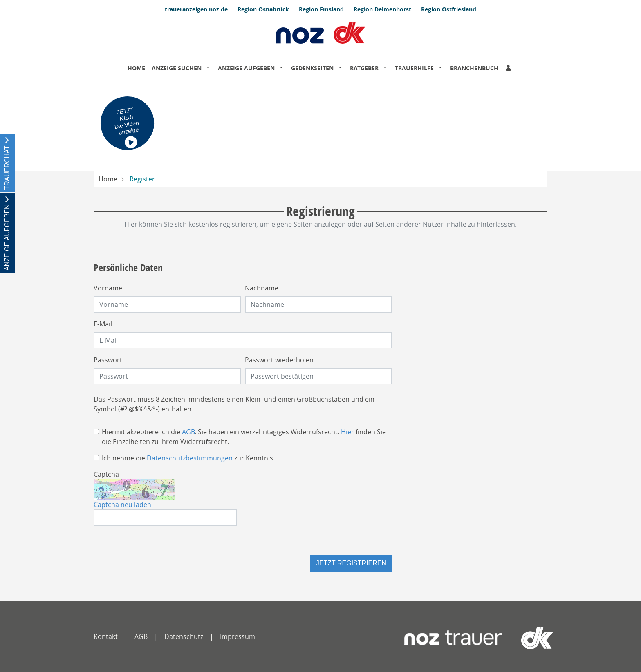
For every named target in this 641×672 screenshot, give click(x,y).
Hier (347, 432)
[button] (210, 68)
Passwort (108, 360)
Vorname (108, 288)
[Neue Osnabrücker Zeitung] (453, 638)
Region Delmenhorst (382, 9)
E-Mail (103, 324)
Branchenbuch (474, 68)
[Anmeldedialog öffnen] (509, 68)
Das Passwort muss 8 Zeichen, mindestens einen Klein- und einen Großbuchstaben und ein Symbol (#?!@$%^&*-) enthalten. (234, 404)
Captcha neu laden (122, 505)
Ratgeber (364, 68)
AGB (188, 432)
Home (136, 68)
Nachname (262, 288)
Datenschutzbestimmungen (190, 458)
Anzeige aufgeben (246, 68)
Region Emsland (321, 9)
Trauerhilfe (414, 68)
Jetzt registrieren (351, 563)
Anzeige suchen (177, 68)
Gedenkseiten (312, 68)
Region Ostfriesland (449, 9)
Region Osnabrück (263, 9)
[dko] (524, 638)
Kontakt (106, 636)
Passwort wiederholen (279, 360)
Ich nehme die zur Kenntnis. (188, 458)
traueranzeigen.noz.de (196, 9)
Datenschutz (184, 636)
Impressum (238, 636)
